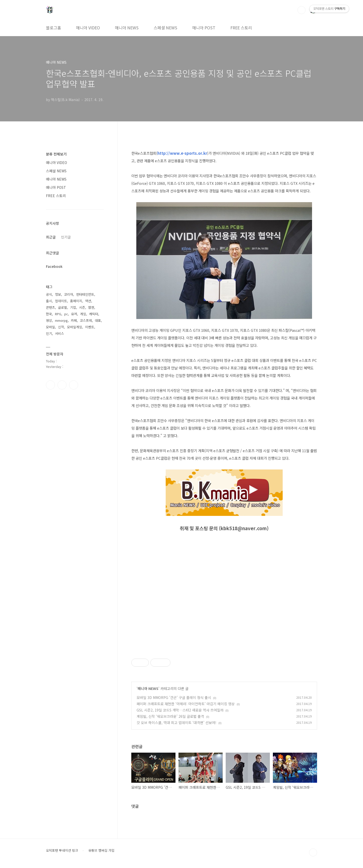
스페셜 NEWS (165, 28)
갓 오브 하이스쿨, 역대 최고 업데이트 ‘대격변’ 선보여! (176, 723)
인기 (49, 333)
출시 (49, 301)
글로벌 (63, 307)
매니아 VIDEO (88, 28)
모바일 (50, 327)
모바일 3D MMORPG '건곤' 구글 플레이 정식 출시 (174, 697)
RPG (58, 314)
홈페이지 (76, 301)
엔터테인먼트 (85, 294)
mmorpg (61, 320)
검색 (301, 10)
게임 (83, 314)
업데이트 (61, 301)
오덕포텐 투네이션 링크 (62, 850)
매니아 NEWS (127, 28)
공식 (49, 294)
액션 (88, 301)
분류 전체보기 (56, 154)
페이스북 (50, 385)
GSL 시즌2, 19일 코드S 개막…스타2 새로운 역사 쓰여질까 (180, 710)
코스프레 (86, 320)
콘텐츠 (50, 307)
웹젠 (91, 307)
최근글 (51, 237)
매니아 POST (204, 28)
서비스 (59, 333)
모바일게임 (75, 327)
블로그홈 (53, 28)
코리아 (69, 294)
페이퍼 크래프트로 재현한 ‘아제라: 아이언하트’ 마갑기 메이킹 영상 (186, 704)
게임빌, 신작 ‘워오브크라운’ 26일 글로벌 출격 (170, 716)
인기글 (66, 237)
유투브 (74, 385)
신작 (61, 327)
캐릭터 (94, 314)
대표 (98, 320)
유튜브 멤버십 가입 (101, 850)
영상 (49, 320)
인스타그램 (62, 385)
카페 (74, 320)
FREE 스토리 (241, 28)
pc (66, 314)
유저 (74, 314)
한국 (49, 314)
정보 (58, 294)
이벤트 (90, 327)
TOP (313, 852)
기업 (73, 307)
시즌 (82, 307)
